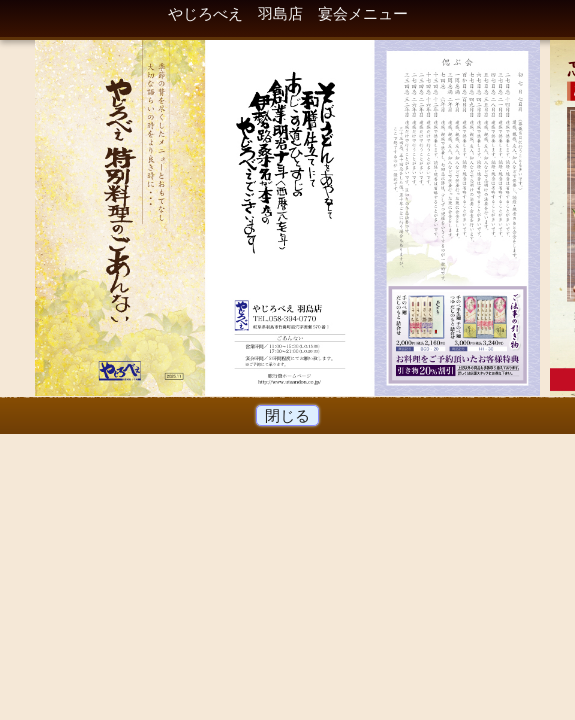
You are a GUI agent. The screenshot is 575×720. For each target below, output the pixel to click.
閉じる (288, 415)
